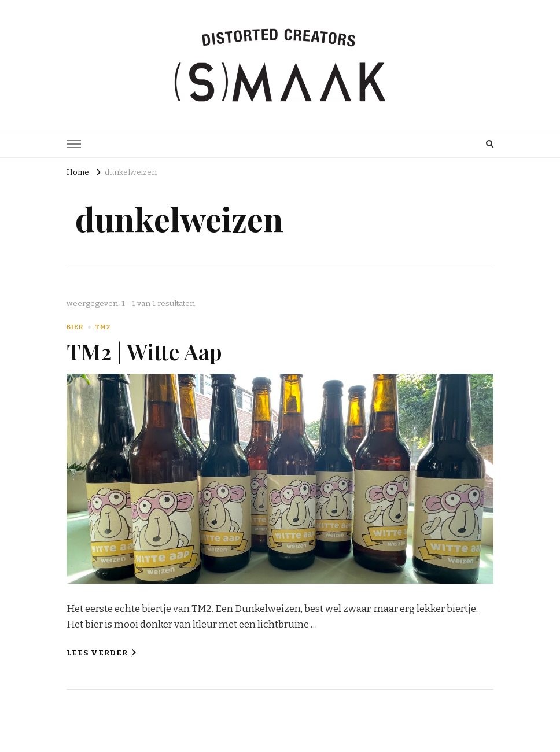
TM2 (103, 327)
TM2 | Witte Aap (144, 351)
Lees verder (102, 653)
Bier (75, 327)
